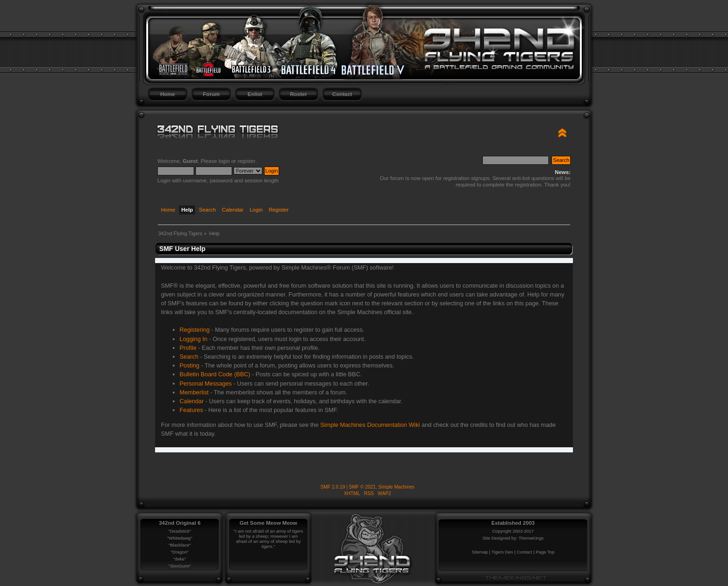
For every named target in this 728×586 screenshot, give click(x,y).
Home (168, 94)
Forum (211, 94)
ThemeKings (531, 538)
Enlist (255, 94)
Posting (190, 365)
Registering (195, 330)
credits (479, 425)
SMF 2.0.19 (333, 487)
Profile (188, 348)
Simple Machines (396, 487)
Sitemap (480, 552)
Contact (342, 94)
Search (189, 357)
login (224, 161)
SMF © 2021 (363, 487)
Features (192, 410)
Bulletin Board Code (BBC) (215, 374)
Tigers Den (503, 552)
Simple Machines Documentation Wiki (370, 425)
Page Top (545, 552)
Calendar (192, 401)
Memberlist (194, 392)
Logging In (194, 339)
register (247, 161)
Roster (299, 94)
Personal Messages (206, 383)
